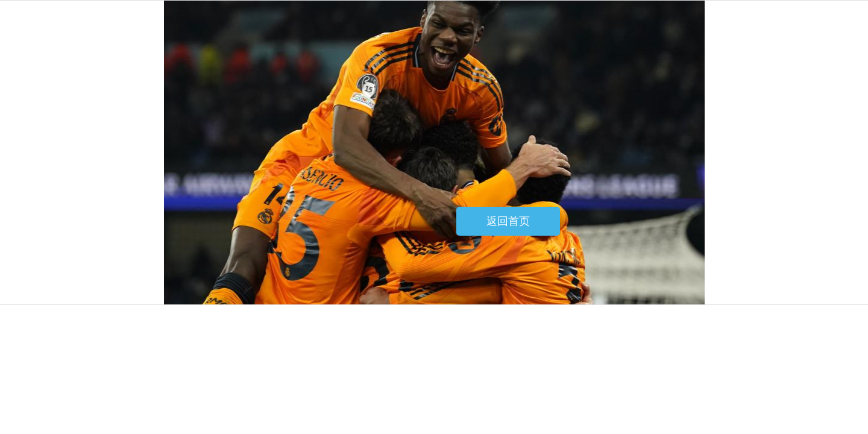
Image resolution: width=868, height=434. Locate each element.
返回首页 (508, 221)
